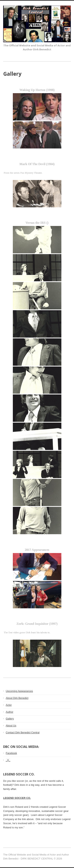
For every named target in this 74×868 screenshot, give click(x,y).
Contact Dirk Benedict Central (23, 733)
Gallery (10, 719)
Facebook (11, 753)
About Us (11, 726)
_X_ (8, 760)
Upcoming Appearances (19, 691)
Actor (9, 705)
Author (9, 712)
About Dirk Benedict (17, 698)
